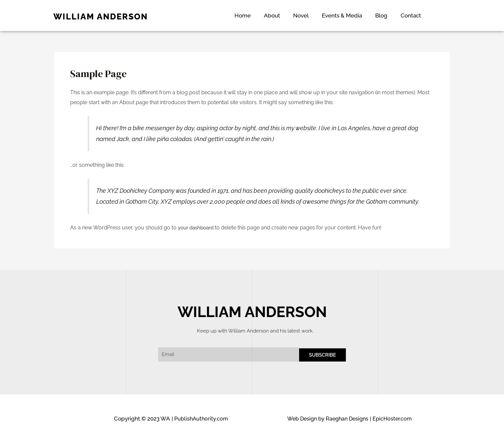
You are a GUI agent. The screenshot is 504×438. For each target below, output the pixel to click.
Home (243, 15)
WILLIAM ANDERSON (101, 16)
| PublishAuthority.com (201, 419)
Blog (381, 15)
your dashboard (198, 228)
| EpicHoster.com (392, 419)
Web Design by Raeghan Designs (325, 419)
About (272, 15)
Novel (301, 15)
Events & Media (342, 15)
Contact (411, 15)
